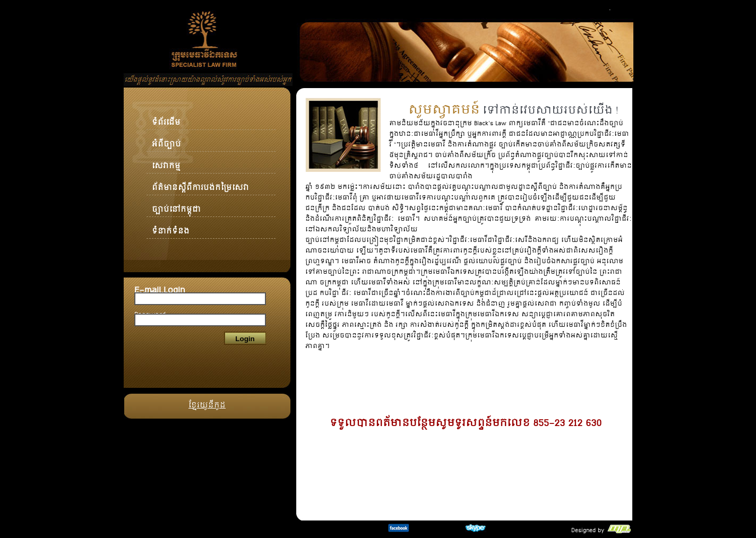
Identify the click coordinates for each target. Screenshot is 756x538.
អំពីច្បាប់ (166, 139)
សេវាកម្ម (166, 161)
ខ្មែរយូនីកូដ (207, 400)
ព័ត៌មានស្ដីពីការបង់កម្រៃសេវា (200, 183)
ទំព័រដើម (166, 117)
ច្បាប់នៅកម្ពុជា (176, 204)
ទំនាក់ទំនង (171, 226)
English (597, 8)
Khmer (622, 8)
